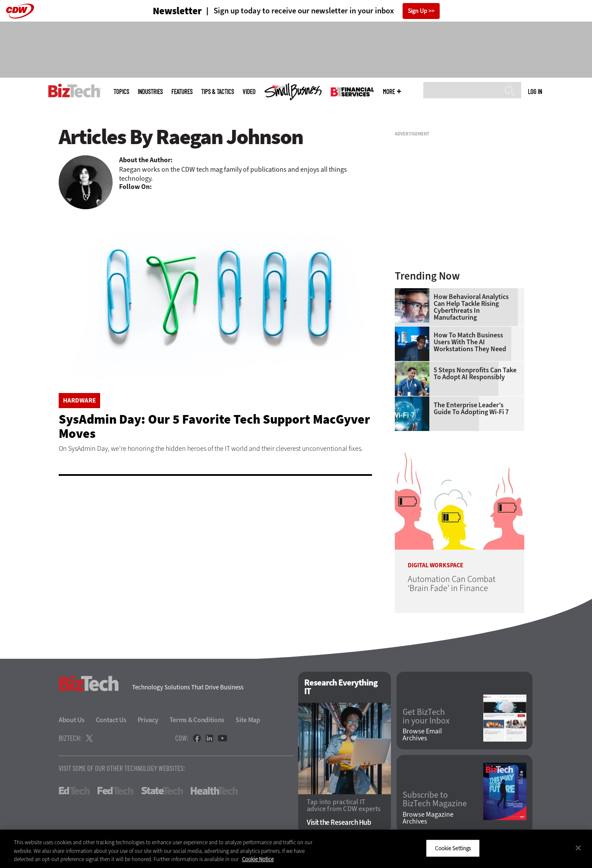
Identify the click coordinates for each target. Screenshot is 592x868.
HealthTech (214, 791)
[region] (296, 849)
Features (182, 92)
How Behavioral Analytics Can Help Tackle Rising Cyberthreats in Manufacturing (471, 307)
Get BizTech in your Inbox (426, 717)
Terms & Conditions (197, 720)
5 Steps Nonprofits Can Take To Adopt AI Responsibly (475, 374)
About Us (72, 720)
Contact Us (111, 720)
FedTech (115, 791)
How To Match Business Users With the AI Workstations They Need (470, 342)
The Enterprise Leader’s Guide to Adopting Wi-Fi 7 (471, 409)
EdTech (74, 791)
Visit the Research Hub (339, 822)
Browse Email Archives (422, 735)
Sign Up (417, 11)
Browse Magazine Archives (428, 818)
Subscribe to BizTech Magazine (435, 799)
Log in (535, 91)
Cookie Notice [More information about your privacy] (258, 859)
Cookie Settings (453, 848)
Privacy (148, 720)
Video (249, 92)
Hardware (79, 401)
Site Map (248, 720)
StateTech (162, 791)
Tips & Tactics (217, 92)
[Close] (578, 848)
